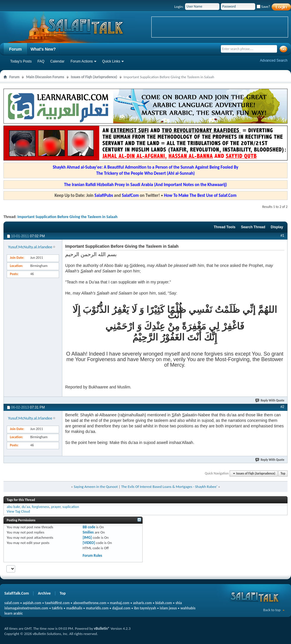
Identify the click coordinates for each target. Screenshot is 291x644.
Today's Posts (21, 61)
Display (277, 227)
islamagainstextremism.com (26, 608)
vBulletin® (102, 628)
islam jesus (168, 608)
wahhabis (188, 608)
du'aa (26, 507)
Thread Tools (224, 227)
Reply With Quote (270, 401)
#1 (282, 236)
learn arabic (14, 613)
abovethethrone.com (90, 603)
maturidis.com (97, 608)
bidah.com (164, 603)
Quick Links (111, 61)
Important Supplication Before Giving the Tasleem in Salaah (68, 217)
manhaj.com (120, 603)
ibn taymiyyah (145, 608)
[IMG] (87, 537)
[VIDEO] (89, 543)
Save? (263, 7)
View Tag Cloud (18, 511)
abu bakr (13, 507)
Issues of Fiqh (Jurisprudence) (94, 77)
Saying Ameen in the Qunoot (96, 487)
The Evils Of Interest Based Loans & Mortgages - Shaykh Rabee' (169, 487)
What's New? (43, 49)
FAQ (41, 61)
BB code (89, 527)
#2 (282, 407)
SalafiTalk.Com (17, 593)
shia (179, 603)
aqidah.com (32, 603)
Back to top (272, 610)
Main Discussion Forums (45, 77)
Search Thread (253, 227)
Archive (44, 593)
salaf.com (12, 603)
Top (283, 473)
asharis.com (142, 603)
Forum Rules (92, 555)
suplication (71, 507)
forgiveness (41, 507)
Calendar (57, 61)
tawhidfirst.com (57, 603)
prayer (56, 507)
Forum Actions (82, 61)
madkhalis (74, 608)
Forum (15, 49)
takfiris (57, 608)
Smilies (88, 532)
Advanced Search (274, 60)
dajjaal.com (121, 608)
